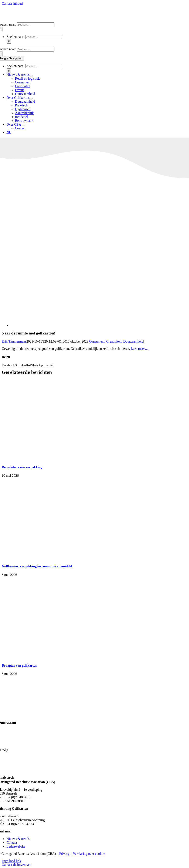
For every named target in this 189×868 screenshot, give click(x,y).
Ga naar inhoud (12, 4)
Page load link (11, 861)
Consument (97, 341)
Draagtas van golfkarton (19, 665)
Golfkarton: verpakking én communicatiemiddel (37, 566)
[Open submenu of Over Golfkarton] (31, 99)
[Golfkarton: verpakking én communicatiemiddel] (55, 558)
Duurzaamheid (133, 341)
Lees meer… (139, 349)
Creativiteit (114, 341)
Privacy (64, 854)
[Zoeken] (9, 41)
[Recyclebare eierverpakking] (55, 459)
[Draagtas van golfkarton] (55, 657)
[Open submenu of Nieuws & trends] (31, 76)
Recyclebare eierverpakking (22, 467)
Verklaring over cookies (89, 854)
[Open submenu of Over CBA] (23, 126)
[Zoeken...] (36, 25)
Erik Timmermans (14, 341)
